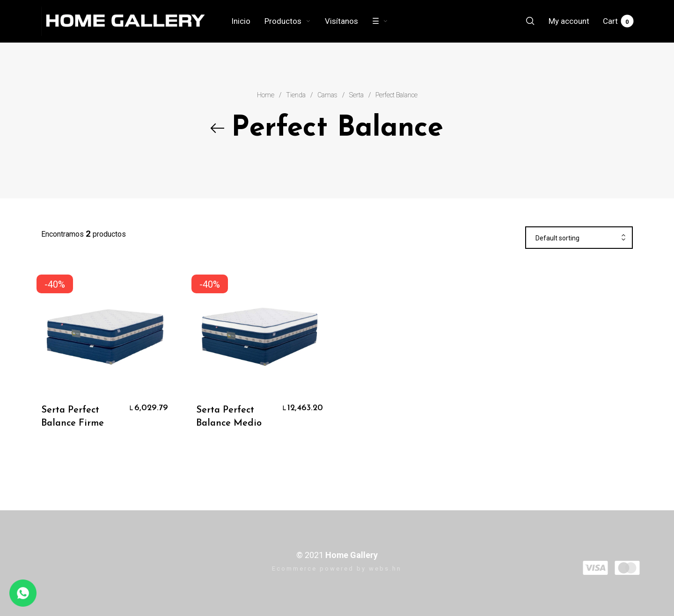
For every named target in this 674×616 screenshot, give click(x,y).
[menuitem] (248, 21)
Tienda (296, 95)
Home (266, 95)
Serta (356, 95)
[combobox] (579, 238)
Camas (327, 95)
